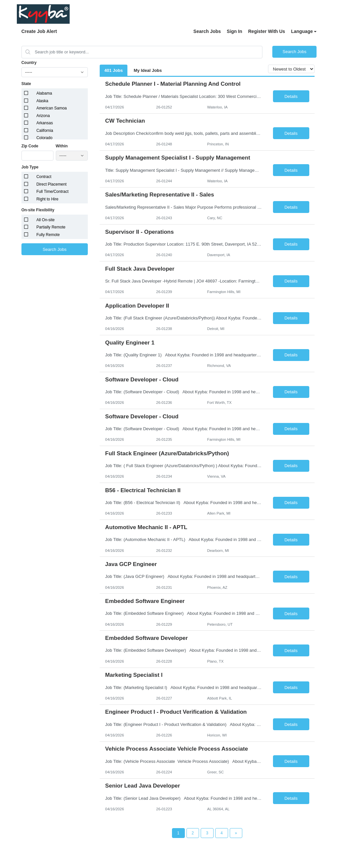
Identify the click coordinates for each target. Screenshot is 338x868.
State (26, 84)
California (45, 131)
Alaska (42, 101)
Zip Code (30, 146)
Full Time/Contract (52, 192)
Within (62, 146)
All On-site (45, 220)
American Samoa (51, 108)
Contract (44, 177)
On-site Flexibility (38, 210)
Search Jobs (207, 31)
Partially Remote (51, 227)
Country (29, 63)
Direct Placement (51, 184)
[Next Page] (236, 833)
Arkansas (45, 123)
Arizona (43, 116)
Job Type (30, 167)
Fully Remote (48, 235)
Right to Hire (47, 199)
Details (291, 96)
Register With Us (267, 31)
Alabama (44, 93)
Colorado (44, 138)
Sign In (235, 31)
